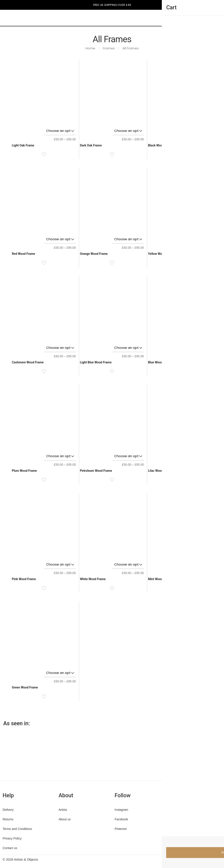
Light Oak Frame (23, 145)
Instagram (121, 810)
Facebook (121, 819)
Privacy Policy (12, 838)
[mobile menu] (163, 18)
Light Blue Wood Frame (96, 362)
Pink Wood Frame (24, 579)
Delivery (8, 810)
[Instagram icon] (206, 859)
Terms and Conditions (17, 829)
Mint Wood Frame (160, 579)
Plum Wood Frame (24, 471)
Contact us (10, 848)
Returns (8, 819)
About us (65, 819)
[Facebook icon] (193, 859)
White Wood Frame (93, 579)
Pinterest (121, 829)
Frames (109, 48)
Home (90, 48)
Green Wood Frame (25, 687)
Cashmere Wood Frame (28, 362)
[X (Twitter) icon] (197, 859)
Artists (63, 810)
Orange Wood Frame (94, 254)
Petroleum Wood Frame (96, 471)
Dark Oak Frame (91, 145)
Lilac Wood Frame (160, 471)
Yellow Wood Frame (161, 254)
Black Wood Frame (161, 145)
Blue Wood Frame (160, 362)
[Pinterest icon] (202, 859)
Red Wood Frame (23, 254)
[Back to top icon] (217, 860)
